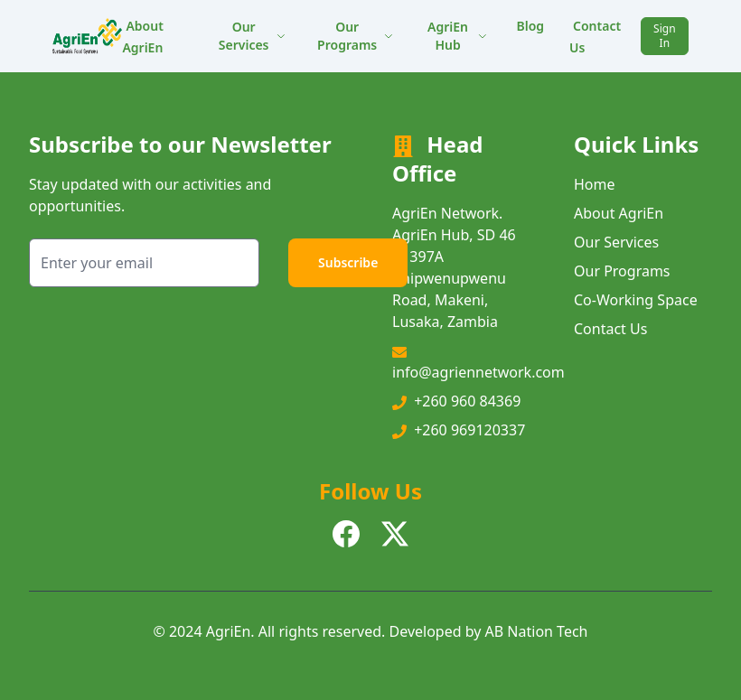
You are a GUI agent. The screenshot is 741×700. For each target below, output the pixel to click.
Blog (530, 26)
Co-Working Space (636, 300)
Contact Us (595, 37)
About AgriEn (142, 37)
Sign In (664, 36)
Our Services (253, 36)
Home (595, 184)
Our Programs (355, 36)
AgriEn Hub (457, 36)
